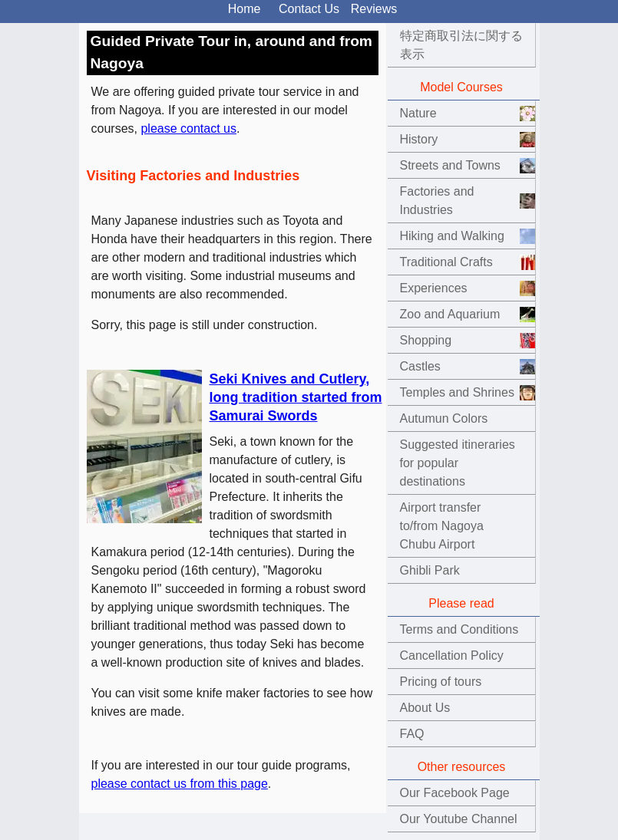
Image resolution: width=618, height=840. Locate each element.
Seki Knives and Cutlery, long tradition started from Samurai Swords (296, 397)
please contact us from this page (180, 784)
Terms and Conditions (459, 629)
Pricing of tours (441, 682)
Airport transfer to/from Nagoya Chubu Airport (442, 526)
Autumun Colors (444, 418)
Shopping (426, 340)
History (419, 139)
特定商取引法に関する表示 (461, 45)
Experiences (434, 288)
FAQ (412, 734)
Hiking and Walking (452, 236)
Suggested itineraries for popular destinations (458, 463)
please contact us (188, 128)
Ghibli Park (430, 570)
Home (245, 9)
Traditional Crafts (446, 262)
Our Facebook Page (455, 793)
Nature (418, 113)
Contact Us (309, 9)
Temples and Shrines (457, 392)
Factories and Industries (437, 201)
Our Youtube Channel (459, 819)
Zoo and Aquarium (450, 314)
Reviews (374, 9)
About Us (425, 708)
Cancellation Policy (452, 656)
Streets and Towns (450, 165)
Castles (420, 366)
